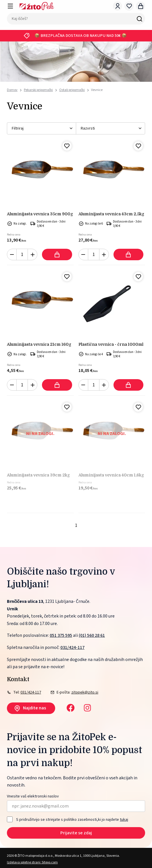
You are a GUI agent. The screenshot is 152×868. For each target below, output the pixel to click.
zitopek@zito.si (85, 692)
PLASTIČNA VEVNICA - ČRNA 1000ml (111, 344)
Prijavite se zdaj (76, 833)
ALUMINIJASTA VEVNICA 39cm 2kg (38, 475)
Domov (12, 90)
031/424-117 (72, 647)
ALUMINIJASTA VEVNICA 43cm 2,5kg (111, 214)
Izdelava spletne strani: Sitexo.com (32, 862)
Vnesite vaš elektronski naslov (33, 796)
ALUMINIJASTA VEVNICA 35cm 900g (40, 214)
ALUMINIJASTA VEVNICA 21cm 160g (39, 344)
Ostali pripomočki (72, 90)
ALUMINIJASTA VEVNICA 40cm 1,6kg (111, 475)
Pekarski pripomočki (38, 90)
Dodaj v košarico (57, 254)
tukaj (124, 820)
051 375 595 (61, 635)
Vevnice (97, 90)
